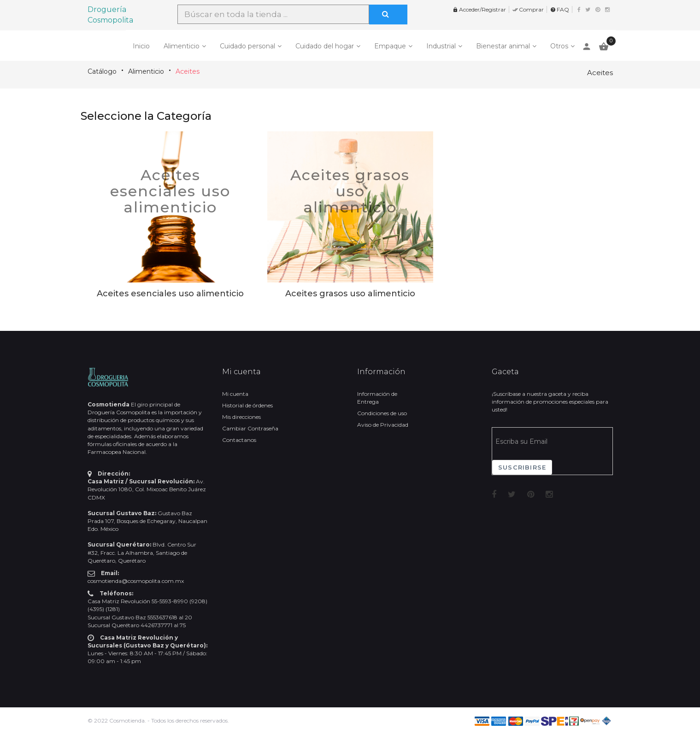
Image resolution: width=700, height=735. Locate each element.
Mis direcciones (241, 417)
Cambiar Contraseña (250, 428)
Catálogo (102, 71)
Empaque (390, 46)
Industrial (441, 46)
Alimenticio (182, 46)
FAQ (560, 9)
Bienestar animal (503, 46)
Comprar (528, 9)
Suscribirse (522, 467)
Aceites (188, 71)
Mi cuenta (235, 394)
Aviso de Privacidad (383, 425)
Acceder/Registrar (479, 9)
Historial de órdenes (247, 405)
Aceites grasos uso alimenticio (350, 191)
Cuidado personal (247, 46)
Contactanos (239, 440)
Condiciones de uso (382, 413)
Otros (559, 46)
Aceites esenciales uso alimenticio (170, 191)
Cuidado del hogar (325, 46)
